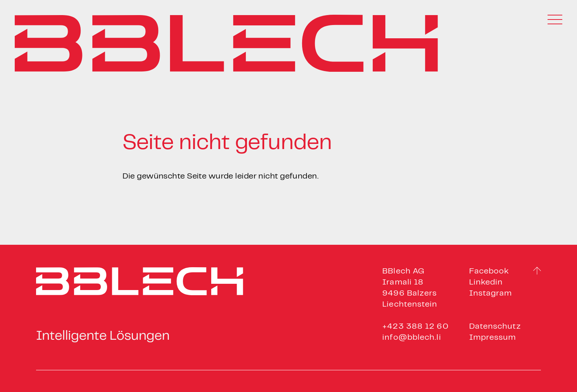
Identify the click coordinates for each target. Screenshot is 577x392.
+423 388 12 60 (415, 327)
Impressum (493, 338)
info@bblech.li (412, 338)
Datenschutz (495, 327)
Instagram (491, 294)
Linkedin (486, 282)
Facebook (489, 271)
